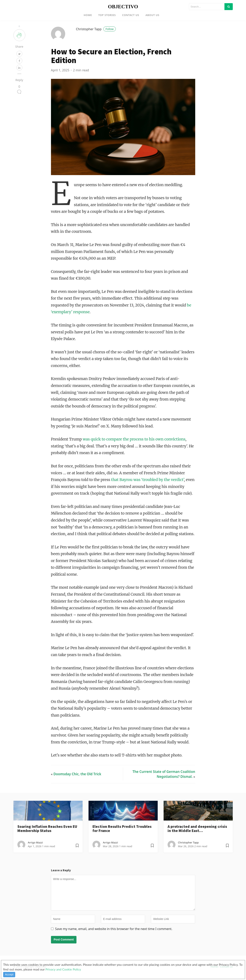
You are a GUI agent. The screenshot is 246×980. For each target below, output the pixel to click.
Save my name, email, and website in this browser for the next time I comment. (114, 935)
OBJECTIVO (123, 7)
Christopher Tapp (96, 35)
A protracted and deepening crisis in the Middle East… (197, 834)
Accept (9, 974)
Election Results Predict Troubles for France (122, 834)
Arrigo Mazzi (35, 848)
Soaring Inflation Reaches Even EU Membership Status (47, 834)
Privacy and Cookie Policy (63, 969)
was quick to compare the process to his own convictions (134, 445)
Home (88, 15)
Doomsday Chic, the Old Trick (77, 780)
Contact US (131, 15)
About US (152, 15)
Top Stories (107, 15)
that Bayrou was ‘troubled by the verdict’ (148, 486)
